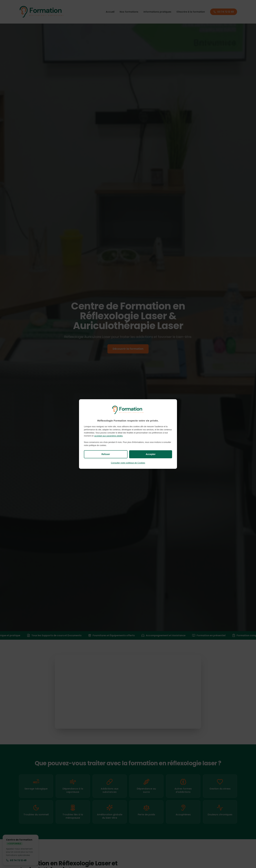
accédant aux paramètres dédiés (108, 436)
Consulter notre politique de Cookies (128, 463)
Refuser (106, 454)
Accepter (151, 454)
